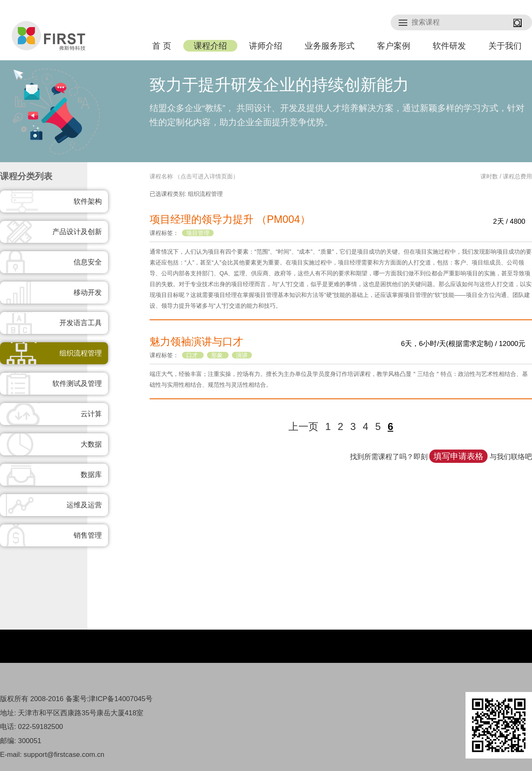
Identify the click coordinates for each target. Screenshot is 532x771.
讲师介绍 (266, 46)
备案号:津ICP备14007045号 (109, 699)
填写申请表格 (458, 456)
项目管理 (198, 233)
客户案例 (394, 46)
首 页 (161, 46)
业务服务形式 (330, 46)
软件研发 (449, 46)
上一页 (303, 426)
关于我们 (505, 46)
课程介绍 (210, 46)
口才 (193, 355)
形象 (218, 355)
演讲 (242, 355)
